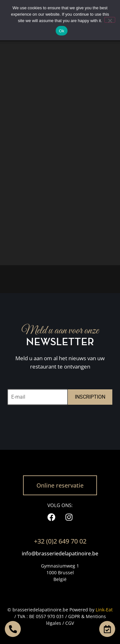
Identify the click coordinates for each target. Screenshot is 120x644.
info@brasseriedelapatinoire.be (60, 553)
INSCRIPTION (90, 397)
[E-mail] (38, 397)
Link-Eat (104, 610)
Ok (62, 31)
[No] (110, 20)
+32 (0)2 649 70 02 (60, 541)
